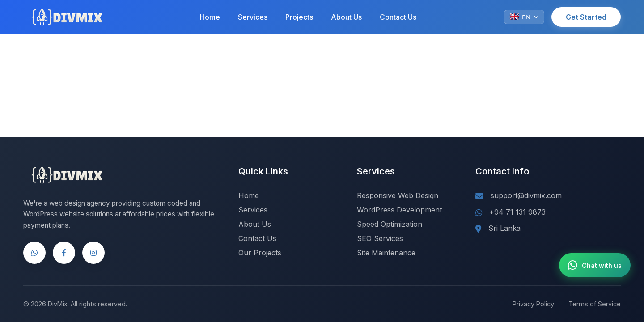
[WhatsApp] (34, 253)
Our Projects (260, 253)
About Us (346, 17)
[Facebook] (64, 253)
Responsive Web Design (398, 195)
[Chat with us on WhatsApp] (595, 265)
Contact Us (398, 17)
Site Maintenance (386, 253)
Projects (299, 17)
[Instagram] (93, 253)
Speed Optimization (390, 224)
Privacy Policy (533, 304)
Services (253, 17)
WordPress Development (399, 210)
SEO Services (380, 238)
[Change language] (524, 17)
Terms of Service (595, 304)
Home (210, 17)
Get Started (586, 17)
